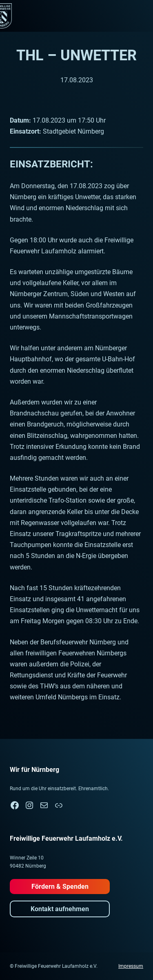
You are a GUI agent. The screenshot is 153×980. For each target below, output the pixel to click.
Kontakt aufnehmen (60, 909)
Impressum (131, 966)
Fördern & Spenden (60, 887)
